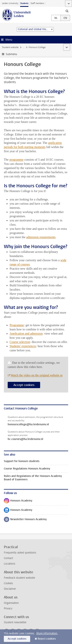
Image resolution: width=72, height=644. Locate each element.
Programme (17, 325)
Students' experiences (23, 346)
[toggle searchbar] (67, 11)
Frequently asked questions (20, 553)
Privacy (8, 608)
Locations (10, 564)
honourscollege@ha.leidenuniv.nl (28, 425)
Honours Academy (18, 501)
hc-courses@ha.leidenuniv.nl (25, 439)
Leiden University (10, 3)
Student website (10, 47)
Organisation (11, 603)
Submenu (11, 54)
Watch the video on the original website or (37, 375)
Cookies (8, 583)
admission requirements (41, 237)
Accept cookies (24, 385)
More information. (47, 633)
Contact (8, 558)
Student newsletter (15, 622)
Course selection (20, 342)
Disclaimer (10, 589)
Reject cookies (47, 639)
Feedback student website (19, 578)
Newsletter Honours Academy (25, 520)
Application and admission (26, 334)
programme (17, 160)
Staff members (37, 3)
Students (24, 3)
